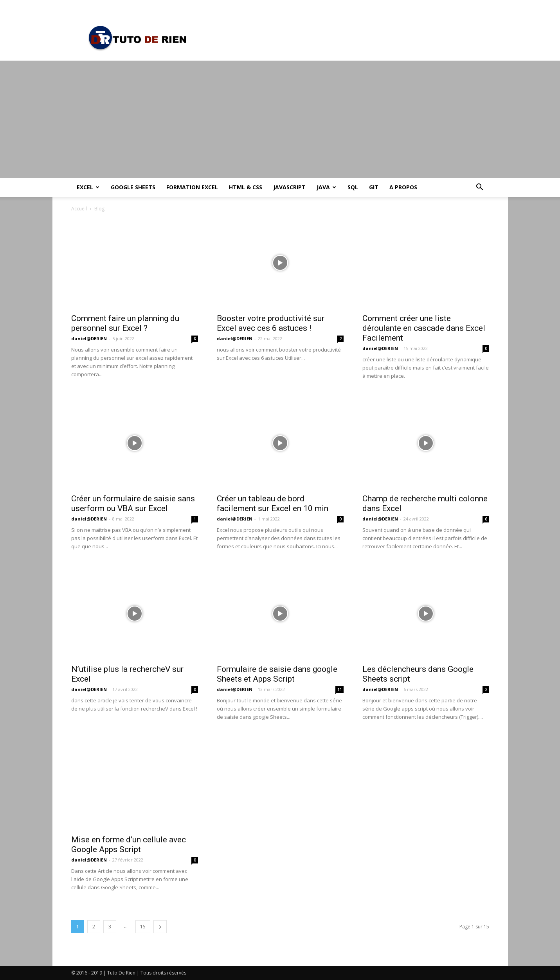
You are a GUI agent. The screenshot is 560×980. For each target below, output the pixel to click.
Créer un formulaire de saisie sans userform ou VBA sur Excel (133, 503)
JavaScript (289, 187)
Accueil (79, 209)
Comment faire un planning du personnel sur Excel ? (125, 323)
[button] (480, 188)
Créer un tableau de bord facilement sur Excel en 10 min (273, 503)
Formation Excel (192, 187)
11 (340, 689)
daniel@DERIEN (89, 338)
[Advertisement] (280, 119)
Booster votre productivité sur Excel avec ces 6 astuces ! (271, 323)
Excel (88, 187)
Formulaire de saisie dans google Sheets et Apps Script (277, 674)
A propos (403, 187)
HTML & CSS (246, 187)
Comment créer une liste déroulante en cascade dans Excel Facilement (424, 328)
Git (374, 187)
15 (143, 927)
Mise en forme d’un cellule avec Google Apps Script (129, 844)
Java (326, 187)
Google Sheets (133, 187)
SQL (353, 187)
